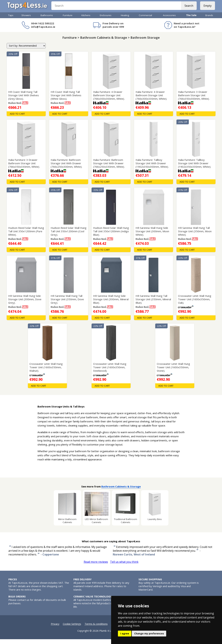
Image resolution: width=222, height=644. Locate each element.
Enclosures (106, 20)
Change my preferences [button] (149, 633)
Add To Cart (17, 119)
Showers (26, 20)
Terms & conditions (96, 629)
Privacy (55, 629)
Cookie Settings (72, 629)
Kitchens (86, 20)
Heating (125, 20)
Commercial (145, 20)
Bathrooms (47, 20)
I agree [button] (125, 633)
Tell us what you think (124, 567)
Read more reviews (96, 567)
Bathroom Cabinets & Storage (121, 491)
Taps (11, 20)
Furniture (68, 20)
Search (188, 9)
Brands (209, 20)
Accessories (169, 20)
